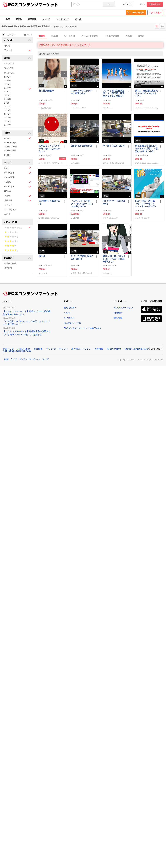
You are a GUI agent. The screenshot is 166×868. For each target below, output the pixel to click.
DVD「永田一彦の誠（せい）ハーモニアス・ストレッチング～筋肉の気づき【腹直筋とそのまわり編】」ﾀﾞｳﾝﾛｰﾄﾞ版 (146, 204)
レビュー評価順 (112, 36)
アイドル (18, 50)
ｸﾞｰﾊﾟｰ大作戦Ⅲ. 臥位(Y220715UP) (82, 257)
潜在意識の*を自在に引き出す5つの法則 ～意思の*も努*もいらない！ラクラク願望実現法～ (146, 149)
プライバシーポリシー (57, 349)
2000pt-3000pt (11, 151)
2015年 (8, 114)
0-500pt (18, 138)
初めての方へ (70, 308)
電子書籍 (32, 19)
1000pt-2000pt (11, 147)
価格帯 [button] (17, 133)
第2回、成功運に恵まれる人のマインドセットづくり (146, 93)
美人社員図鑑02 (46, 91)
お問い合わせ (24, 349)
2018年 (8, 103)
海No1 (42, 256)
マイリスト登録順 (89, 36)
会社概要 (38, 349)
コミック (46, 19)
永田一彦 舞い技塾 (111, 218)
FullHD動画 (18, 187)
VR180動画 (18, 173)
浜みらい (108, 273)
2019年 (8, 99)
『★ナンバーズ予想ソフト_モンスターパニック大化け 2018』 (82, 204)
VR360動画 (9, 177)
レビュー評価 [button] (17, 222)
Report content (114, 349)
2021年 (8, 92)
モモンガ (44, 273)
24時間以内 (9, 64)
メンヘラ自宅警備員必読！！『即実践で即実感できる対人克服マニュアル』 (114, 93)
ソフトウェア (63, 19)
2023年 (8, 84)
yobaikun (76, 163)
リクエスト (69, 318)
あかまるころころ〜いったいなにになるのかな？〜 (49, 149)
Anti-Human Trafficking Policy (17, 351)
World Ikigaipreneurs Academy (147, 108)
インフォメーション (123, 308)
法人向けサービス (72, 323)
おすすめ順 (69, 36)
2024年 (8, 81)
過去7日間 (9, 68)
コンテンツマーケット (38, 5)
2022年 (18, 88)
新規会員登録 (155, 4)
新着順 (42, 36)
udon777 (76, 218)
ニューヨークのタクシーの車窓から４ (82, 92)
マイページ (127, 4)
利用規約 (118, 313)
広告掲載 (99, 349)
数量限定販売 (10, 263)
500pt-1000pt (10, 142)
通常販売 (8, 268)
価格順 (141, 36)
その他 (78, 19)
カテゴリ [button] (17, 163)
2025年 (8, 77)
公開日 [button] (17, 58)
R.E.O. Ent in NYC (79, 108)
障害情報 (118, 318)
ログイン (141, 4)
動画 (8, 19)
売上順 (55, 36)
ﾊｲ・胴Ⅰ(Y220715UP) (114, 146)
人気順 (129, 36)
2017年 (8, 107)
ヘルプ (67, 313)
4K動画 (18, 182)
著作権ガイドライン (81, 349)
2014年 (8, 118)
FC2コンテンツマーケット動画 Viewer (82, 328)
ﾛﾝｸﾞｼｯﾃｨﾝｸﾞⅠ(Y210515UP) (114, 202)
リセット (28, 35)
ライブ (14, 359)
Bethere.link (109, 108)
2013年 (8, 121)
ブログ (45, 359)
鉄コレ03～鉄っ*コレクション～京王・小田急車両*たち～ (114, 259)
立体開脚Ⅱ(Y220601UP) (50, 202)
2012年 (8, 125)
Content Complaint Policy (137, 349)
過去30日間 (9, 73)
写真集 (19, 19)
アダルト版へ (155, 12)
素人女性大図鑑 (46, 108)
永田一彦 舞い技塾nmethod (114, 163)
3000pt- (8, 155)
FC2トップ (8, 349)
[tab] (102, 36)
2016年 (8, 110)
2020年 (8, 95)
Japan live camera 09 (82, 146)
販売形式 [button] (17, 258)
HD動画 (8, 191)
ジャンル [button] (17, 40)
